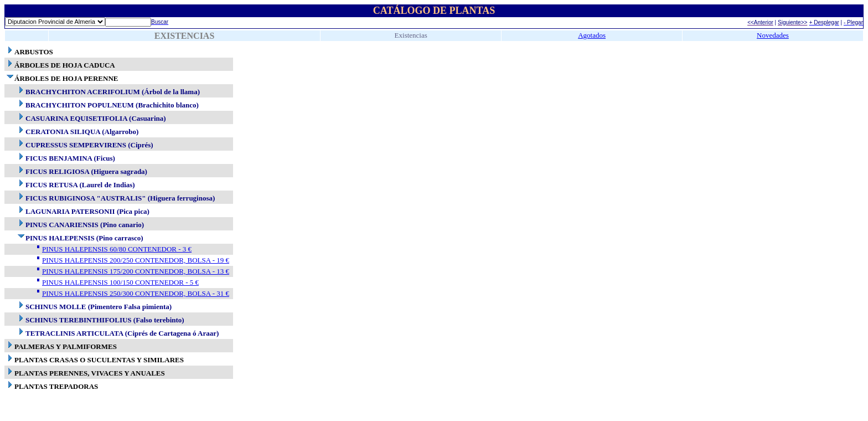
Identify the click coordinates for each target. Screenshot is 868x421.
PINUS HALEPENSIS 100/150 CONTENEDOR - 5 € (120, 282)
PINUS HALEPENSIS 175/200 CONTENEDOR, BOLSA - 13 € (136, 271)
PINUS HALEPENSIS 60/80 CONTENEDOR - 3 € (117, 249)
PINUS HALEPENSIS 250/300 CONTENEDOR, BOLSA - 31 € (136, 293)
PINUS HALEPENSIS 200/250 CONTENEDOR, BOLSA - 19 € (136, 260)
